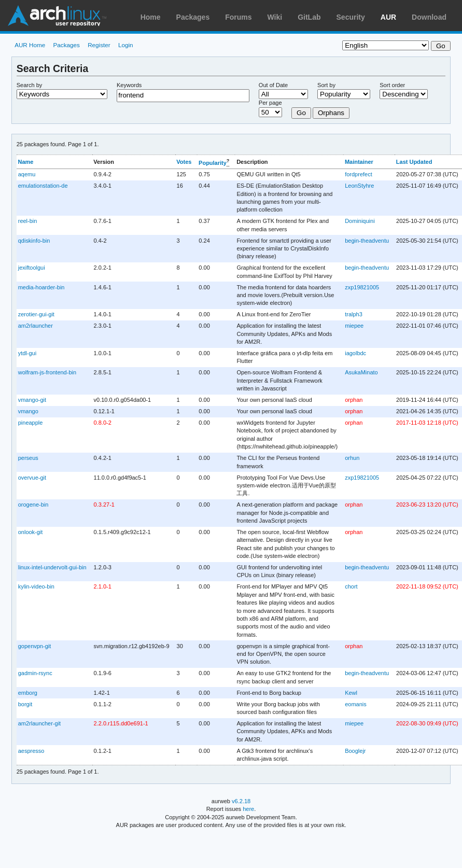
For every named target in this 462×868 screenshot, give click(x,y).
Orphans (331, 113)
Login (126, 45)
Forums (238, 17)
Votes (184, 162)
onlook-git (31, 532)
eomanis (356, 704)
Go (301, 113)
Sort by (326, 85)
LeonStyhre (359, 186)
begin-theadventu (367, 241)
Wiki (275, 17)
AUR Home (30, 45)
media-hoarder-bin (41, 287)
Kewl (351, 693)
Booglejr (355, 751)
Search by (30, 85)
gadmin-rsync (35, 673)
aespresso (31, 751)
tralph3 (354, 314)
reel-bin (28, 221)
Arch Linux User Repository (57, 16)
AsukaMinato (361, 372)
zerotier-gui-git (36, 314)
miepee (354, 326)
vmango (28, 411)
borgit (25, 704)
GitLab (309, 17)
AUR (388, 17)
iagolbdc (355, 353)
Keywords (129, 85)
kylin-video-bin (36, 586)
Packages (193, 17)
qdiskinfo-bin (34, 241)
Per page (270, 103)
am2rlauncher (36, 326)
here (248, 809)
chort (351, 586)
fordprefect (359, 174)
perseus (28, 458)
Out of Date (273, 85)
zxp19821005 (362, 287)
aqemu (27, 174)
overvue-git (32, 478)
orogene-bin (33, 505)
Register (99, 45)
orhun (352, 458)
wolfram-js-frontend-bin (47, 372)
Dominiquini (360, 221)
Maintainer (359, 162)
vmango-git (32, 400)
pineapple (31, 423)
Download (429, 17)
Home (151, 17)
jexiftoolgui (32, 268)
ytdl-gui (27, 353)
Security (351, 17)
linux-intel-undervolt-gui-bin (52, 567)
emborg (28, 693)
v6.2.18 (241, 801)
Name (25, 162)
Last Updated (414, 162)
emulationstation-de (43, 186)
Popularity (213, 163)
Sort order (392, 85)
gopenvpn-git (35, 646)
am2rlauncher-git (39, 723)
